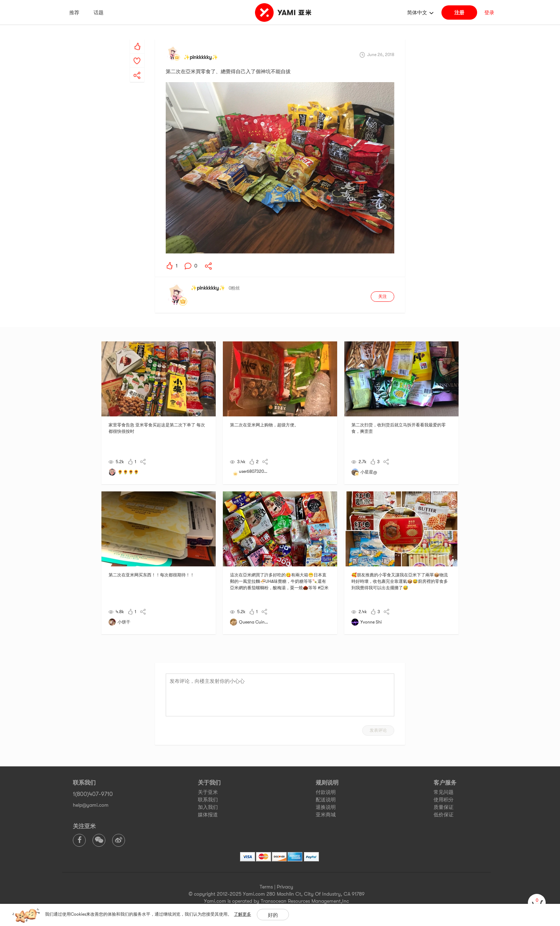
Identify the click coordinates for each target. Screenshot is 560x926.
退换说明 (326, 807)
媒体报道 (208, 815)
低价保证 (444, 815)
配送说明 (326, 800)
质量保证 (444, 807)
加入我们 (208, 807)
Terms (266, 887)
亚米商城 (326, 815)
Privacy (285, 887)
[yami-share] (137, 68)
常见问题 (444, 792)
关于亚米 (208, 792)
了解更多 (242, 914)
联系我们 (208, 800)
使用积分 (444, 800)
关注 (382, 296)
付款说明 (326, 792)
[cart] (537, 903)
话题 (99, 12)
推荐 (74, 12)
